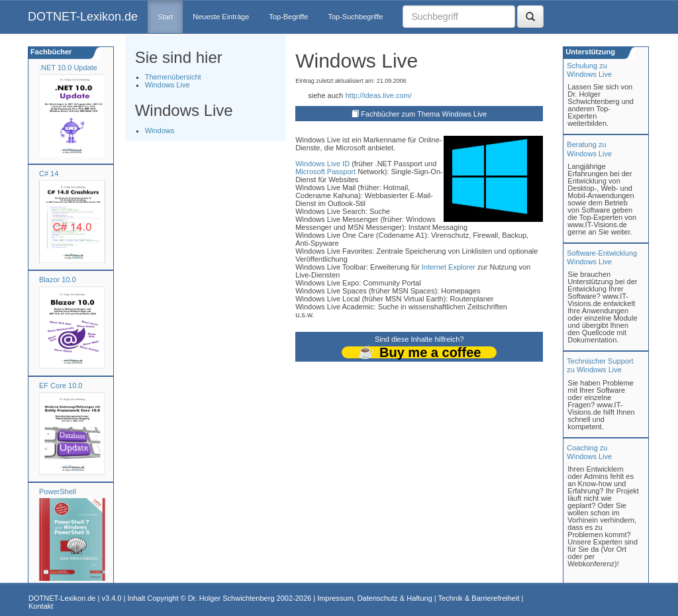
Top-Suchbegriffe (355, 17)
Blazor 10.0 (58, 280)
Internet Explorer (449, 267)
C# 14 (49, 174)
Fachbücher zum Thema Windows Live (424, 114)
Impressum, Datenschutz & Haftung (375, 598)
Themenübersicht (173, 77)
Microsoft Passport (325, 172)
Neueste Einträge (221, 17)
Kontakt (41, 606)
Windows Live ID (322, 164)
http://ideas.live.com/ (378, 95)
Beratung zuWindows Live (589, 149)
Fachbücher (50, 52)
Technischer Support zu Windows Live (600, 365)
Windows (160, 130)
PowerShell (58, 491)
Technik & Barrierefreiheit (479, 598)
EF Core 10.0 (61, 385)
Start (165, 17)
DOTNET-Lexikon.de (83, 17)
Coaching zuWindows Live (589, 452)
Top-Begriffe (288, 17)
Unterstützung (589, 52)
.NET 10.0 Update (68, 68)
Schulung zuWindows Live (589, 70)
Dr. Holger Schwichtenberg (231, 598)
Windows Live (168, 85)
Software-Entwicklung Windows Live (602, 257)
